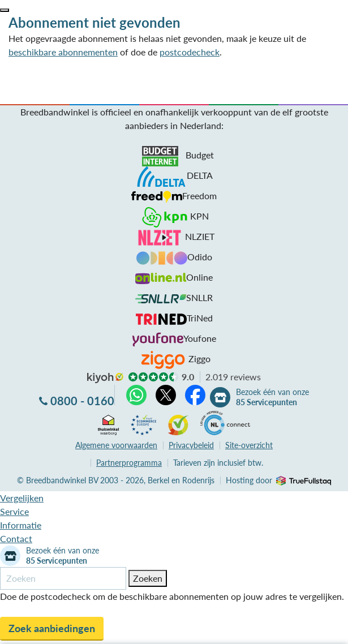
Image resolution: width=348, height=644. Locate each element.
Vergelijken (22, 498)
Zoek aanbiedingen (52, 628)
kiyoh (105, 378)
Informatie (21, 525)
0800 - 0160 (82, 401)
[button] (5, 10)
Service (14, 511)
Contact (16, 538)
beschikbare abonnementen (63, 52)
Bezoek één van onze (272, 397)
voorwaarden (116, 445)
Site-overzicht (249, 445)
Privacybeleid (191, 445)
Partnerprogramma (129, 463)
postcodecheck (190, 52)
